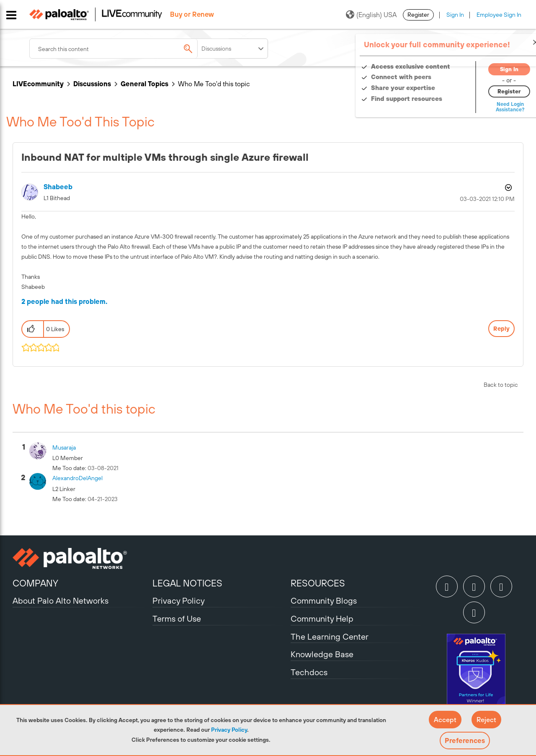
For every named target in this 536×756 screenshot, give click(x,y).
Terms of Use (177, 618)
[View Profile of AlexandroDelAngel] (77, 478)
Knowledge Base (322, 654)
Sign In (455, 15)
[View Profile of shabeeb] (58, 187)
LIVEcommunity (38, 84)
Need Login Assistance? (486, 107)
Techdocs (309, 672)
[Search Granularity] (233, 49)
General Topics (144, 84)
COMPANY (35, 583)
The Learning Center (330, 636)
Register (418, 15)
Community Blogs (324, 600)
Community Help (322, 618)
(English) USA (371, 15)
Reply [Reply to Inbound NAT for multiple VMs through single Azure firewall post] (501, 329)
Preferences (465, 741)
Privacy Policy (229, 730)
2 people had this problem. (64, 301)
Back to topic (501, 385)
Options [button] (508, 188)
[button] (445, 720)
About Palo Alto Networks (61, 600)
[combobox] (130, 49)
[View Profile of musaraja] (64, 447)
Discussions (92, 84)
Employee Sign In (499, 15)
